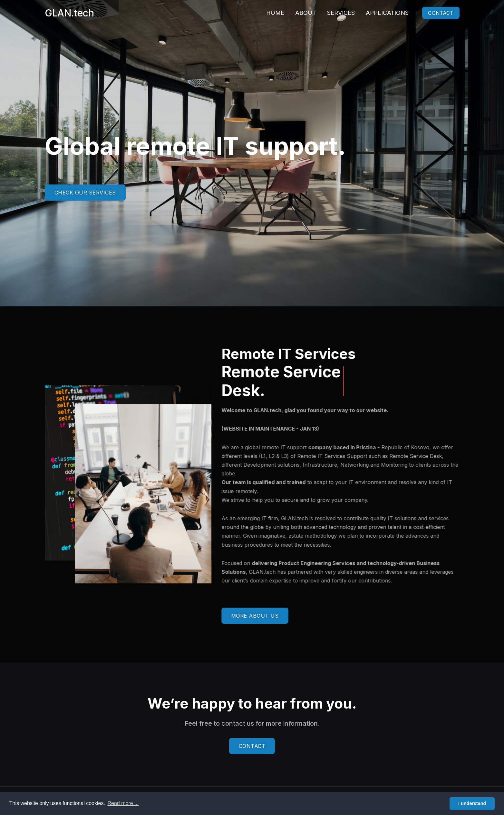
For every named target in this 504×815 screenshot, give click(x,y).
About (299, 13)
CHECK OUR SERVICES (85, 193)
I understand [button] (472, 803)
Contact (438, 13)
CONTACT (252, 746)
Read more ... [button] (123, 803)
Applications (381, 13)
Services (334, 13)
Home (269, 13)
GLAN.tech (69, 13)
